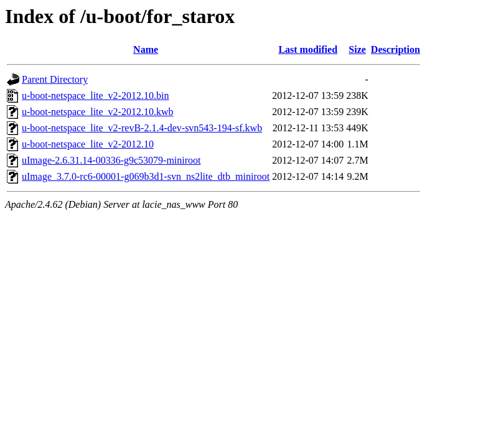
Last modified (308, 49)
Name (146, 49)
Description (396, 49)
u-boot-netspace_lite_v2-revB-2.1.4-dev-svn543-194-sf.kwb (142, 128)
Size (357, 49)
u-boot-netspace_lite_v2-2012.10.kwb (98, 112)
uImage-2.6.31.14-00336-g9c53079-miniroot (111, 160)
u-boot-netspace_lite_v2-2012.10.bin (95, 96)
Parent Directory (55, 79)
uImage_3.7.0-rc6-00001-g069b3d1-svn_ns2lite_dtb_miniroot (146, 176)
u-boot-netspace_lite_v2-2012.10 (88, 144)
